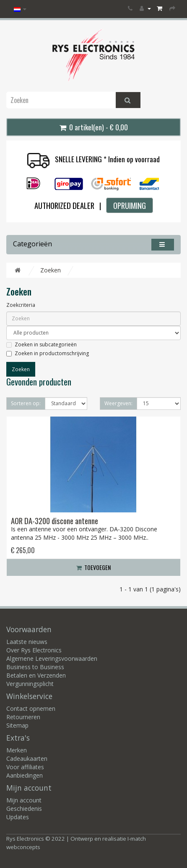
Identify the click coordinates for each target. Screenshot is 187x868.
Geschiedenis (24, 809)
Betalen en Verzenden (36, 675)
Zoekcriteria (21, 305)
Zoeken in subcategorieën (42, 344)
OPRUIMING (130, 205)
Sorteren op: (26, 403)
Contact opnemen (31, 708)
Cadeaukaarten (27, 759)
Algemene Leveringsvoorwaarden (52, 658)
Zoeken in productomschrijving (48, 353)
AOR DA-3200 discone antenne (55, 521)
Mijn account (24, 800)
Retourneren (23, 717)
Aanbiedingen (25, 775)
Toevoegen (93, 567)
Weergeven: (118, 403)
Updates (18, 817)
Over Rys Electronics (34, 650)
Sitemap (17, 725)
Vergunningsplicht (30, 684)
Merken (17, 750)
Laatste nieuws (27, 642)
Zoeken (51, 270)
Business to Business (35, 667)
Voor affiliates (25, 767)
